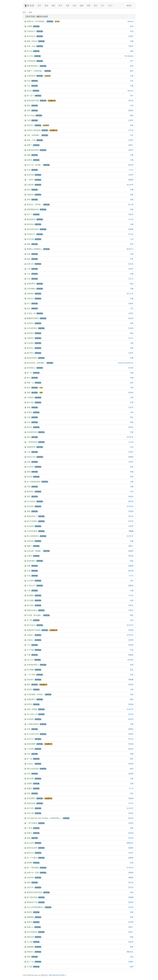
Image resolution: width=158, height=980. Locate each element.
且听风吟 (30, 323)
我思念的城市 (32, 358)
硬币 (29, 388)
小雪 (29, 269)
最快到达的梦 (32, 848)
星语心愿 (30, 813)
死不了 (29, 214)
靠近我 (29, 477)
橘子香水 (30, 353)
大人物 (29, 942)
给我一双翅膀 (32, 709)
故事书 (29, 922)
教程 (53, 6)
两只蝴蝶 (30, 670)
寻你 (29, 774)
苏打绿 (131, 739)
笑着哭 (29, 412)
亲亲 (29, 729)
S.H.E (131, 170)
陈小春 (131, 204)
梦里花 (29, 704)
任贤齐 (131, 36)
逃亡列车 (30, 808)
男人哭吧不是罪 (33, 734)
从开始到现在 (32, 328)
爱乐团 (131, 571)
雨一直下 (30, 96)
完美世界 (30, 185)
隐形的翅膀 (31, 744)
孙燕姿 (131, 496)
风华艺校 (50, 21)
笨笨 (41, 393)
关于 (103, 6)
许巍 (132, 41)
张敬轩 (131, 962)
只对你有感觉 (32, 531)
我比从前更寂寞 (33, 769)
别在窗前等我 (32, 432)
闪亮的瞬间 (31, 289)
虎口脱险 (30, 600)
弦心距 (57, 21)
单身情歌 (30, 719)
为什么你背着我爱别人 (35, 907)
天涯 (29, 120)
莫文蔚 (131, 264)
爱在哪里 (30, 595)
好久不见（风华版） (35, 165)
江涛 (132, 239)
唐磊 (132, 561)
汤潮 (132, 783)
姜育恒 (131, 902)
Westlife (130, 660)
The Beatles (129, 56)
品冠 (132, 957)
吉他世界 (48, 76)
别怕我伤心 (31, 368)
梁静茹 (131, 110)
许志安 (131, 907)
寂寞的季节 (31, 284)
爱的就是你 (31, 219)
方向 (29, 274)
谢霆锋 (131, 180)
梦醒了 (29, 145)
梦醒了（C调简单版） (35, 71)
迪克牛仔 (130, 249)
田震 (132, 402)
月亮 (29, 417)
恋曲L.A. (30, 927)
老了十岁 (30, 962)
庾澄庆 (131, 427)
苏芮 (132, 244)
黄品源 (131, 833)
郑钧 (132, 26)
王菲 (132, 308)
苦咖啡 (29, 783)
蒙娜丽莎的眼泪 (33, 318)
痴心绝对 (30, 605)
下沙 (29, 645)
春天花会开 (31, 36)
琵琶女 (29, 833)
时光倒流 (30, 343)
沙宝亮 (131, 407)
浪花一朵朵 (31, 46)
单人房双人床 (32, 714)
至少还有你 (31, 501)
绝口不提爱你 (32, 521)
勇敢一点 (30, 383)
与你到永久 (31, 31)
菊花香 (29, 912)
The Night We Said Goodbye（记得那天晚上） (44, 818)
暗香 (29, 407)
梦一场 (29, 759)
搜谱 (46, 6)
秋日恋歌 (30, 506)
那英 (132, 71)
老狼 (132, 51)
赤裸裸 (29, 26)
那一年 (29, 373)
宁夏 (29, 655)
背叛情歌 (30, 294)
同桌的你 (30, 195)
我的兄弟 (30, 937)
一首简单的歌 (32, 442)
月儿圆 (29, 967)
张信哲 (131, 328)
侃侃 (132, 793)
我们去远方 (31, 625)
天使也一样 (31, 313)
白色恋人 (30, 640)
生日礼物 (30, 239)
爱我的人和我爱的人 (35, 249)
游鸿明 (131, 511)
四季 (29, 566)
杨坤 (132, 769)
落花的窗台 (31, 561)
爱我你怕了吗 (32, 902)
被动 (29, 105)
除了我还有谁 (32, 897)
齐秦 (132, 76)
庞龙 (132, 467)
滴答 (29, 793)
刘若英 (131, 823)
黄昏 (29, 393)
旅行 (29, 378)
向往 (29, 422)
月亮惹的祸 (31, 61)
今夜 (29, 590)
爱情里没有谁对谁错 (35, 892)
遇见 (29, 496)
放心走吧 (30, 843)
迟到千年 (30, 739)
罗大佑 (131, 234)
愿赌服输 (30, 917)
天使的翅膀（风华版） (35, 694)
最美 (29, 259)
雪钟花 (29, 689)
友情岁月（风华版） (35, 204)
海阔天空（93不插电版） (36, 21)
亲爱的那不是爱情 (34, 630)
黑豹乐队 (130, 843)
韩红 (132, 417)
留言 (96, 6)
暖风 (29, 685)
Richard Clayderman (126, 363)
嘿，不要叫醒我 (33, 868)
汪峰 (132, 254)
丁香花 (29, 828)
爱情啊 (29, 863)
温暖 (29, 155)
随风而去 (30, 492)
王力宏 (131, 130)
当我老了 (30, 635)
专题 (67, 6)
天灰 (29, 170)
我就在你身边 (32, 610)
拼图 (29, 957)
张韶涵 (131, 630)
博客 (89, 6)
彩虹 (29, 190)
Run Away (31, 115)
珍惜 (29, 462)
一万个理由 (31, 675)
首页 (39, 6)
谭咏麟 (131, 680)
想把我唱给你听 (33, 209)
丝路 (29, 110)
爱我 (29, 511)
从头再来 (30, 581)
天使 (29, 279)
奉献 (29, 244)
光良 (132, 81)
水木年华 (130, 185)
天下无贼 (30, 650)
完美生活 (30, 299)
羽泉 (132, 259)
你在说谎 (30, 526)
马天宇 (131, 803)
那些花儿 (30, 125)
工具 (110, 6)
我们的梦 (30, 779)
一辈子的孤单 (32, 823)
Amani (29, 91)
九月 (29, 86)
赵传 (132, 383)
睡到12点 (30, 853)
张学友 (131, 101)
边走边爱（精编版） (35, 551)
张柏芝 (131, 813)
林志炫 (131, 318)
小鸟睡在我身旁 (33, 724)
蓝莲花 (29, 160)
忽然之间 (30, 264)
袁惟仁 (131, 145)
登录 (129, 6)
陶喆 (132, 115)
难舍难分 (30, 680)
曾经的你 (30, 224)
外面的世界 (31, 76)
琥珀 (29, 437)
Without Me (31, 457)
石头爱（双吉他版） (35, 615)
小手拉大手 (31, 586)
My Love (30, 660)
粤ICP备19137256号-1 (58, 975)
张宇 (132, 61)
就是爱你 (30, 333)
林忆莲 (131, 501)
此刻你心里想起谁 (34, 130)
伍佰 (132, 31)
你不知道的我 (32, 932)
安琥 (132, 694)
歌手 (60, 6)
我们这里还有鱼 (33, 229)
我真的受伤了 (32, 516)
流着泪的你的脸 (33, 150)
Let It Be (30, 56)
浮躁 (29, 487)
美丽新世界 (31, 447)
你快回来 (30, 541)
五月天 (131, 279)
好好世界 (30, 878)
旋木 (29, 308)
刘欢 (132, 581)
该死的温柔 (31, 803)
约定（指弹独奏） (34, 135)
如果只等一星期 (33, 873)
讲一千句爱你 (32, 858)
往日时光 (30, 467)
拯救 (29, 472)
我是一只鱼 (31, 140)
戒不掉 (29, 427)
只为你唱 (30, 749)
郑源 (132, 675)
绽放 (29, 254)
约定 (29, 81)
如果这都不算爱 (33, 101)
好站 (75, 6)
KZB (41, 388)
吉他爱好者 (52, 101)
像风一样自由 (32, 41)
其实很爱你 (31, 798)
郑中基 (131, 521)
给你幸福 (30, 175)
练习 (29, 303)
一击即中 (30, 180)
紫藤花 (29, 788)
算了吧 (29, 620)
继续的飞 (30, 952)
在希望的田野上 (33, 66)
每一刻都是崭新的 (34, 482)
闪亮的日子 (31, 234)
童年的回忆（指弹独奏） (36, 363)
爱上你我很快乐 (33, 536)
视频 (82, 6)
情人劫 (29, 51)
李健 (132, 422)
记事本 (29, 556)
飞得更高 (30, 397)
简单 (29, 200)
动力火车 (130, 294)
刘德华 (131, 303)
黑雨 (29, 838)
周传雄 (131, 393)
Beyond (131, 21)
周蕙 (132, 754)
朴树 (132, 66)
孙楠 (132, 472)
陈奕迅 (131, 165)
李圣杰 (131, 605)
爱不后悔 (30, 402)
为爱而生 (30, 338)
